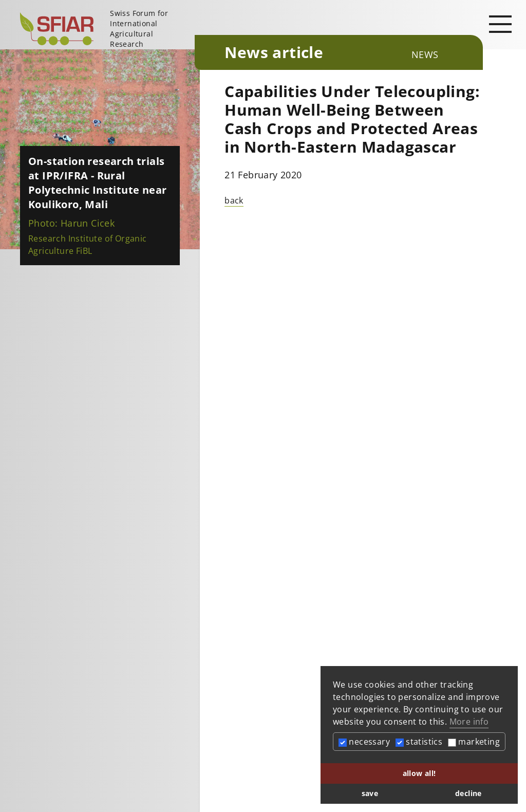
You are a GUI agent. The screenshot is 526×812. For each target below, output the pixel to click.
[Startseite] (103, 29)
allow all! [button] (419, 773)
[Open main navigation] (500, 24)
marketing (474, 742)
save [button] (370, 793)
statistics (419, 742)
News (425, 54)
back (234, 200)
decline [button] (468, 793)
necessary (364, 742)
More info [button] (469, 722)
